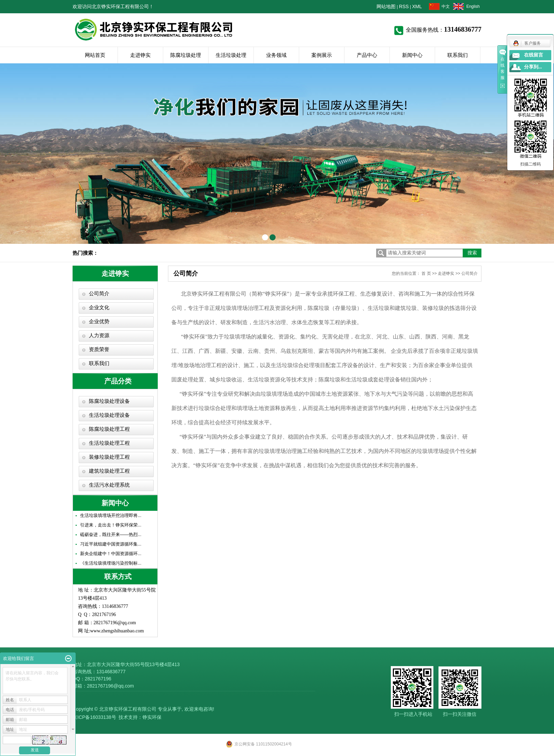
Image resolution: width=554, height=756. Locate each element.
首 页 (426, 273)
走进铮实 (140, 55)
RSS (404, 6)
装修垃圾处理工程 (109, 457)
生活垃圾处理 (231, 55)
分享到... (533, 67)
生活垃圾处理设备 (109, 415)
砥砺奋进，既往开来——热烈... (111, 534)
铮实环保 (152, 717)
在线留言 (534, 55)
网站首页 (95, 55)
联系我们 (458, 55)
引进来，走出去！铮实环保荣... (111, 525)
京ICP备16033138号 (94, 717)
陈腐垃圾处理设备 (109, 401)
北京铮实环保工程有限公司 (128, 709)
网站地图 (386, 6)
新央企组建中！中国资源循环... (111, 554)
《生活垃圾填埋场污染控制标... (111, 563)
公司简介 (99, 294)
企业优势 (99, 321)
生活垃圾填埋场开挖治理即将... (111, 515)
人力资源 (99, 335)
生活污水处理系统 (109, 485)
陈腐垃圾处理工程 (109, 429)
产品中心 (367, 55)
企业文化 (99, 308)
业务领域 (276, 55)
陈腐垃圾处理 (186, 55)
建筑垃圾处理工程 (109, 471)
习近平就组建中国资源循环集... (111, 544)
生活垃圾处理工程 (109, 443)
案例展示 (322, 55)
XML (417, 6)
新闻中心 (412, 55)
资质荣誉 (99, 349)
